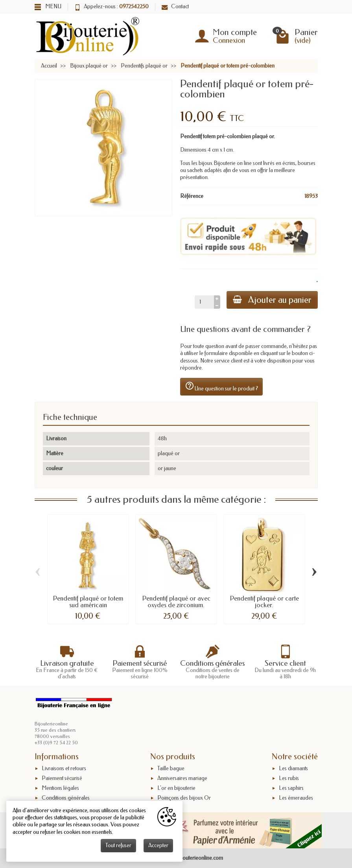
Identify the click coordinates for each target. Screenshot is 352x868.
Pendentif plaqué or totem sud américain (88, 602)
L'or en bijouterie (176, 788)
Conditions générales (66, 798)
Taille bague (171, 768)
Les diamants (293, 768)
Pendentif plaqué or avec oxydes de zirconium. (176, 602)
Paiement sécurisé (62, 778)
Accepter (158, 845)
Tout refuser (118, 845)
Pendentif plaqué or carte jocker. (264, 602)
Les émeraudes (296, 798)
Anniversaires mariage (182, 778)
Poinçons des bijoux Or (184, 798)
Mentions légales (60, 788)
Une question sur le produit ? (221, 386)
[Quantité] (204, 302)
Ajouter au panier (272, 300)
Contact (175, 6)
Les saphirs (291, 788)
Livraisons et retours (64, 768)
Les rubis (289, 778)
